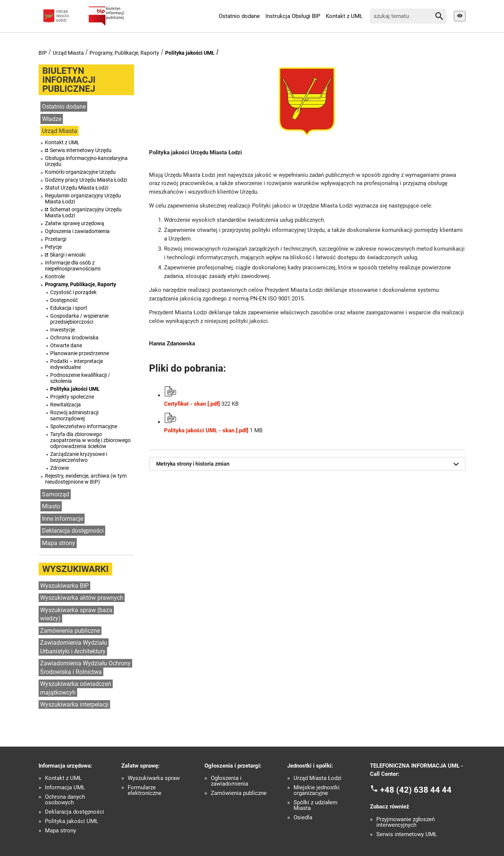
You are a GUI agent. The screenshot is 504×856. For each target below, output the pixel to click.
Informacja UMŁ (65, 788)
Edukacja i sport (69, 308)
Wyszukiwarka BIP (64, 586)
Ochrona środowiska (74, 338)
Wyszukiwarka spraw (154, 778)
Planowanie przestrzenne (80, 353)
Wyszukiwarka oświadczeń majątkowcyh (76, 688)
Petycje (53, 247)
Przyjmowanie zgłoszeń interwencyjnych (406, 822)
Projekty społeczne (72, 397)
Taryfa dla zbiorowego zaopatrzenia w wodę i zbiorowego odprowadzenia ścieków (90, 440)
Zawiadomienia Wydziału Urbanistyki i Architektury (74, 647)
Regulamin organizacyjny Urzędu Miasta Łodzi (83, 199)
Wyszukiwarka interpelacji (74, 704)
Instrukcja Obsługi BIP (293, 16)
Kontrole (55, 276)
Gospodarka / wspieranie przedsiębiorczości (79, 319)
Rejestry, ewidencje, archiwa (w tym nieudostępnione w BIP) (86, 479)
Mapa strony (59, 543)
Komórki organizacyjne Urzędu (80, 172)
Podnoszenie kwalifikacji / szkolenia (80, 378)
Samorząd (56, 494)
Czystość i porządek (73, 292)
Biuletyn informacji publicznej (69, 80)
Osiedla (303, 818)
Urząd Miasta (68, 53)
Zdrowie (60, 468)
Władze (52, 119)
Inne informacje (63, 519)
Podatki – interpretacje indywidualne (77, 364)
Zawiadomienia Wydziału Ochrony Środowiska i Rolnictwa (85, 668)
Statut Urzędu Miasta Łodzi (77, 188)
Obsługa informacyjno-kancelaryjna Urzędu (86, 161)
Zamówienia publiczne (70, 631)
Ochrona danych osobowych (65, 800)
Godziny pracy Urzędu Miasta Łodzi (86, 180)
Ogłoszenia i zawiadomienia (77, 231)
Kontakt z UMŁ (344, 16)
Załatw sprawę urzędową (75, 223)
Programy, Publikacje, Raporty (124, 53)
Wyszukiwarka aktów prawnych (82, 598)
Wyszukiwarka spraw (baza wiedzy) (76, 614)
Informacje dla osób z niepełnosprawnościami (73, 266)
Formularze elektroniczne (145, 790)
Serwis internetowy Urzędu (81, 150)
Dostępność (64, 300)
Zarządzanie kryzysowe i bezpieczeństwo (79, 457)
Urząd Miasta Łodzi (318, 778)
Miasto (51, 506)
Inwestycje (63, 330)
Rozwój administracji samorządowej (74, 415)
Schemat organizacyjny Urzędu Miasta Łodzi (83, 212)
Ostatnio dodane (239, 16)
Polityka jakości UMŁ (190, 53)
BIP (43, 53)
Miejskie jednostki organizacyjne (317, 790)
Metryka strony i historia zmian (309, 464)
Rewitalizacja (66, 405)
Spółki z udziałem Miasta (315, 805)
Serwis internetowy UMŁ (407, 834)
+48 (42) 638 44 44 (416, 790)
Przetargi (56, 239)
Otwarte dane (66, 345)
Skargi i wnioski (68, 255)
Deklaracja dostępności (73, 531)
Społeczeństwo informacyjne (84, 426)
